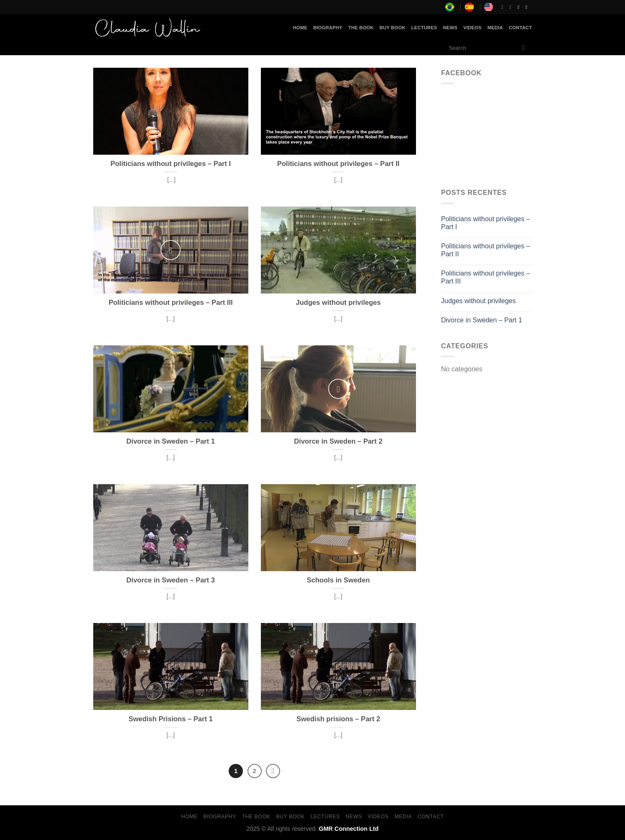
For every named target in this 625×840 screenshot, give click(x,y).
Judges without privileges (478, 301)
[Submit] (524, 48)
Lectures (424, 28)
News (450, 28)
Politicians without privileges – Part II (486, 250)
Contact (520, 28)
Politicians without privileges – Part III (486, 277)
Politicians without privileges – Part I (486, 223)
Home (300, 28)
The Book (361, 28)
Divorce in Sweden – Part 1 (482, 320)
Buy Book (393, 28)
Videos (472, 28)
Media (495, 28)
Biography (328, 28)
